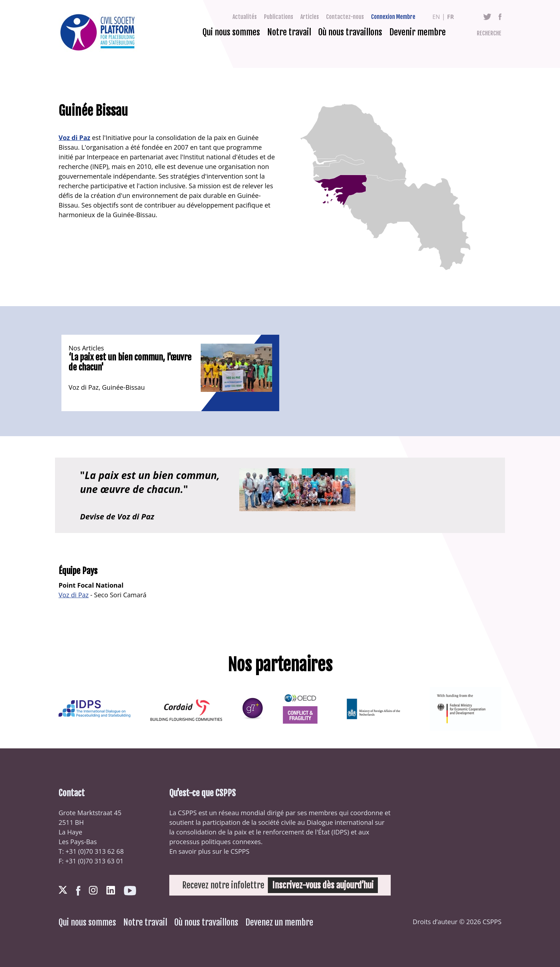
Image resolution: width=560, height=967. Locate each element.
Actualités (245, 17)
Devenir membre (417, 32)
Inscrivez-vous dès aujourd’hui (323, 885)
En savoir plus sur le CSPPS (209, 851)
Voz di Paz (74, 138)
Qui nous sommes (231, 32)
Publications (279, 17)
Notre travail (289, 32)
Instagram (93, 890)
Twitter (487, 17)
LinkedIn (111, 890)
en (436, 17)
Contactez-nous (345, 17)
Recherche (489, 33)
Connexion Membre (393, 17)
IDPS (340, 832)
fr (451, 17)
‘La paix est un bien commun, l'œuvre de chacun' (130, 362)
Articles (310, 17)
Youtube (130, 891)
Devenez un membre (279, 922)
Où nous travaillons (350, 32)
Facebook (500, 17)
